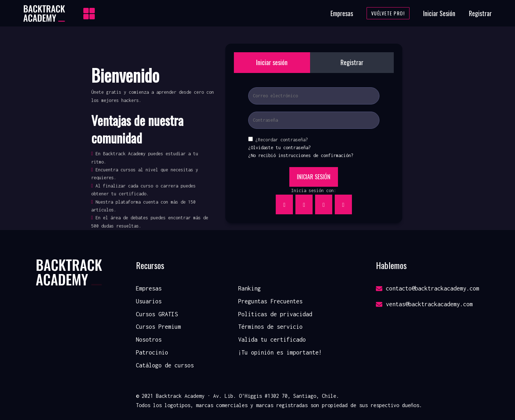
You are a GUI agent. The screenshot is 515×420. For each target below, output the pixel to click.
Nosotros (149, 340)
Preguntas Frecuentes (270, 301)
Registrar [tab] (352, 62)
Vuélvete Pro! (388, 13)
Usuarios (149, 301)
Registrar (480, 13)
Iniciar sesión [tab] (272, 62)
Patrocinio (152, 352)
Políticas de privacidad (275, 314)
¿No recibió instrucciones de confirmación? (301, 155)
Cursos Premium (158, 327)
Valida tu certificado (272, 340)
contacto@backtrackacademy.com (428, 288)
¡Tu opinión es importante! (280, 352)
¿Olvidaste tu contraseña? (279, 148)
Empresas (342, 13)
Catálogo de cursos (165, 365)
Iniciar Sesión (439, 13)
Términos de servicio (270, 327)
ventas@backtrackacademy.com (424, 304)
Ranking (249, 288)
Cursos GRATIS (157, 314)
